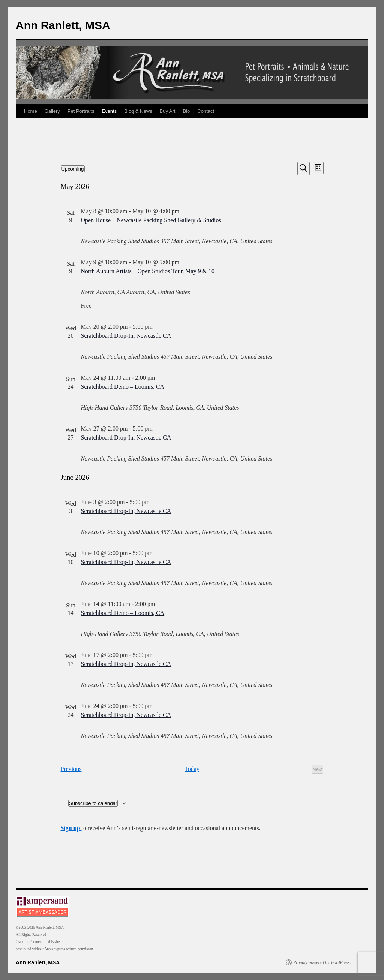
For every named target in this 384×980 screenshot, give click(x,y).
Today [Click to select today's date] (192, 769)
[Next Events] (317, 769)
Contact (206, 111)
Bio (187, 111)
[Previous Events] (71, 769)
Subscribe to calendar (93, 803)
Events (109, 111)
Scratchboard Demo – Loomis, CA (123, 387)
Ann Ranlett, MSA (63, 25)
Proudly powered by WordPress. (322, 962)
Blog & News (138, 111)
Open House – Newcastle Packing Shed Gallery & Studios (151, 220)
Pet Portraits (81, 111)
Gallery (52, 111)
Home (31, 111)
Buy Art (168, 111)
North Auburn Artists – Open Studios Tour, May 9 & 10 (148, 271)
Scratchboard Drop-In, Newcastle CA (126, 336)
